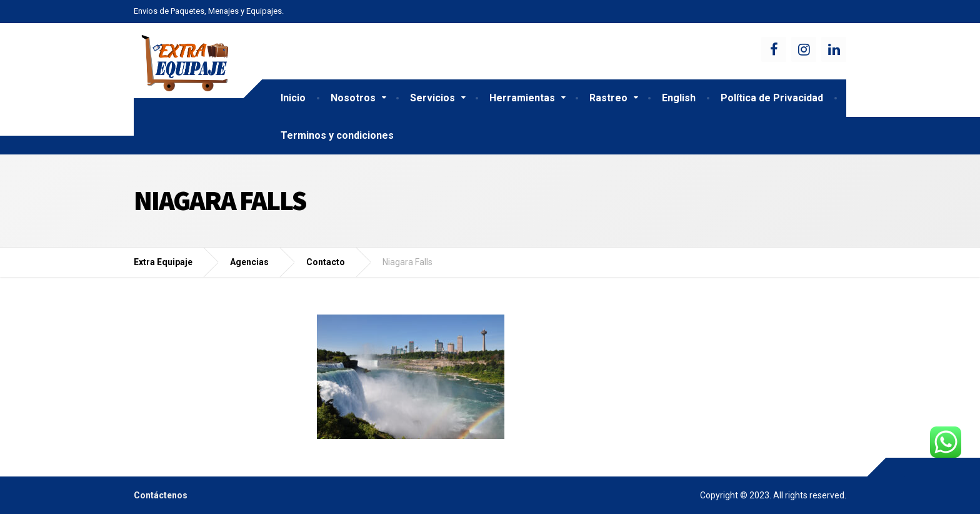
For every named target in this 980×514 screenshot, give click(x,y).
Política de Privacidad (772, 98)
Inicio (293, 98)
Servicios (432, 98)
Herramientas (522, 98)
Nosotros (353, 98)
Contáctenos (161, 495)
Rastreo (608, 98)
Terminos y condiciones (337, 135)
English (679, 98)
